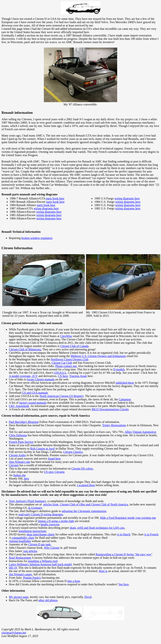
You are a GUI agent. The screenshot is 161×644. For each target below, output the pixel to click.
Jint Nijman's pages (21, 574)
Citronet (14, 465)
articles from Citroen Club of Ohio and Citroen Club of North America (86, 504)
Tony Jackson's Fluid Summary (27, 501)
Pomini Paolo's (32, 578)
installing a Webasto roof (43, 561)
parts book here (55, 198)
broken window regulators (37, 238)
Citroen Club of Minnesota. (25, 349)
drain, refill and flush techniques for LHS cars (97, 528)
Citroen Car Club (62, 363)
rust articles (30, 551)
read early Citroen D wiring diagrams (41, 514)
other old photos (48, 600)
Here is (103, 571)
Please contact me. (66, 366)
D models (119, 369)
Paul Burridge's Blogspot (24, 422)
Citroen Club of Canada (74, 346)
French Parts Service (21, 442)
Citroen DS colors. (82, 469)
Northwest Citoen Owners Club (69, 359)
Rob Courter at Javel (43, 449)
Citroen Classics (73, 452)
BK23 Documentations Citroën (110, 409)
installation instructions (32, 531)
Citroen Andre (17, 455)
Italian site (20, 475)
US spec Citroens (54, 472)
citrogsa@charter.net (14, 633)
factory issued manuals (33, 403)
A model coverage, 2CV (23, 376)
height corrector (50, 524)
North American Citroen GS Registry (62, 396)
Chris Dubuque (18, 435)
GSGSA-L (60, 373)
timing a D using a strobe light (56, 521)
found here (54, 459)
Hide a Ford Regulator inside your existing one (128, 518)
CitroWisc (66, 336)
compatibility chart (23, 538)
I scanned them (86, 485)
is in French (151, 534)
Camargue (125, 399)
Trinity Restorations (114, 425)
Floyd (88, 597)
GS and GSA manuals (35, 393)
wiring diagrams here (46, 208)
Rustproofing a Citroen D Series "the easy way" (124, 554)
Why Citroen (52, 548)
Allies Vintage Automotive (140, 432)
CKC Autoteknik (19, 406)
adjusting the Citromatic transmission (84, 511)
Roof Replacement (20, 558)
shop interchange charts (41, 534)
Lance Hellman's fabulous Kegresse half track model (40, 564)
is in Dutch (124, 534)
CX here (63, 376)
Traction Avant (78, 376)
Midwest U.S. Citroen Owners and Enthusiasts (98, 356)
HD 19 (13, 568)
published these (125, 383)
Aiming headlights (20, 541)
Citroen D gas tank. (40, 544)
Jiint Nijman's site (20, 462)
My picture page (19, 597)
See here (124, 584)
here (26, 479)
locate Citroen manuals (41, 379)
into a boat (74, 581)
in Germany (35, 508)
